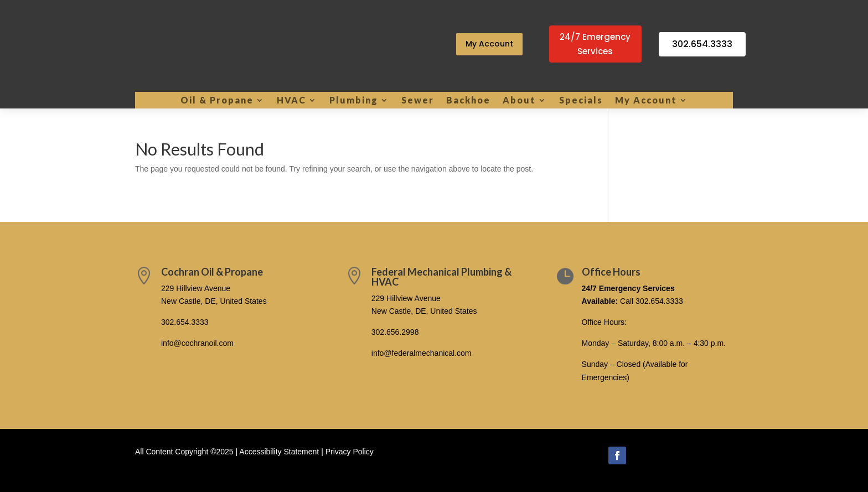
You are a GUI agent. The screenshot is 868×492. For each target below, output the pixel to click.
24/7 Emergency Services (595, 44)
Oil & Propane (217, 101)
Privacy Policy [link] (350, 452)
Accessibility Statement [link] (279, 452)
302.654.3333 (702, 44)
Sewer (418, 101)
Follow (648, 454)
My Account (489, 44)
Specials (581, 101)
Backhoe (468, 101)
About (519, 101)
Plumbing (354, 101)
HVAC (291, 101)
